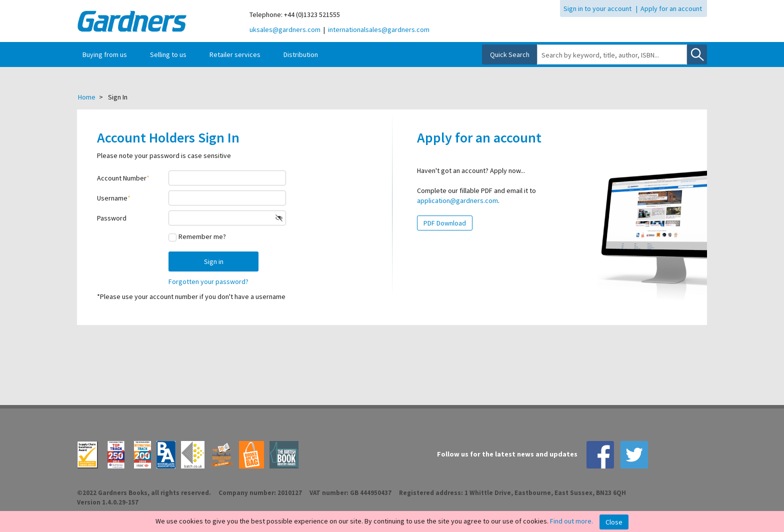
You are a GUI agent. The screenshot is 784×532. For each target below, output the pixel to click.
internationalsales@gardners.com (379, 29)
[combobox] (612, 55)
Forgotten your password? (208, 281)
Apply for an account (671, 8)
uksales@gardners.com (285, 29)
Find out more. (571, 521)
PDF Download (445, 223)
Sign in (214, 261)
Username (112, 198)
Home (87, 97)
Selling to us (168, 54)
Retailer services (235, 54)
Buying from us (105, 54)
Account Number (122, 178)
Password (112, 218)
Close (614, 522)
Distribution (301, 54)
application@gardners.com (457, 200)
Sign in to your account (597, 8)
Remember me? (202, 236)
